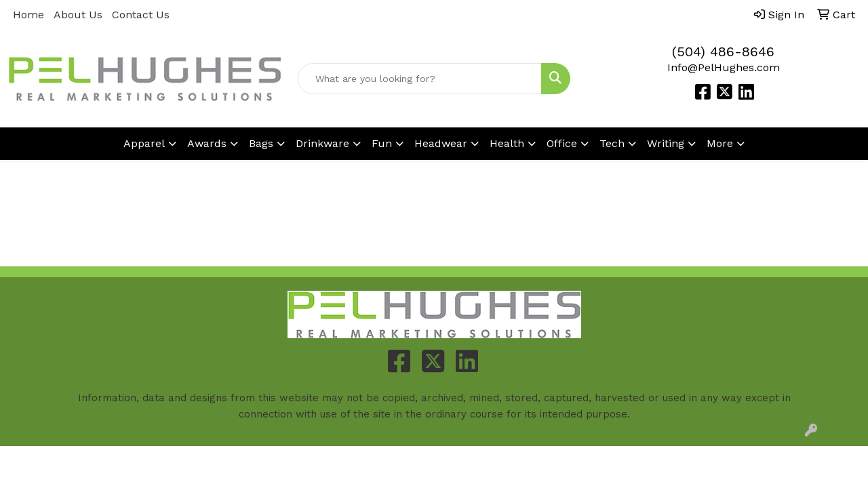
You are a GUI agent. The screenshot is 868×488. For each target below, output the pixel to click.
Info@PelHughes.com (724, 67)
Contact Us (141, 15)
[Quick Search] (420, 79)
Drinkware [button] (322, 143)
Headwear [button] (441, 143)
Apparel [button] (144, 143)
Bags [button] (261, 143)
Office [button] (562, 143)
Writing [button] (666, 143)
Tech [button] (612, 143)
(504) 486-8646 (723, 52)
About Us (78, 15)
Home (28, 15)
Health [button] (507, 143)
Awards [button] (207, 143)
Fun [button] (382, 143)
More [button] (720, 143)
